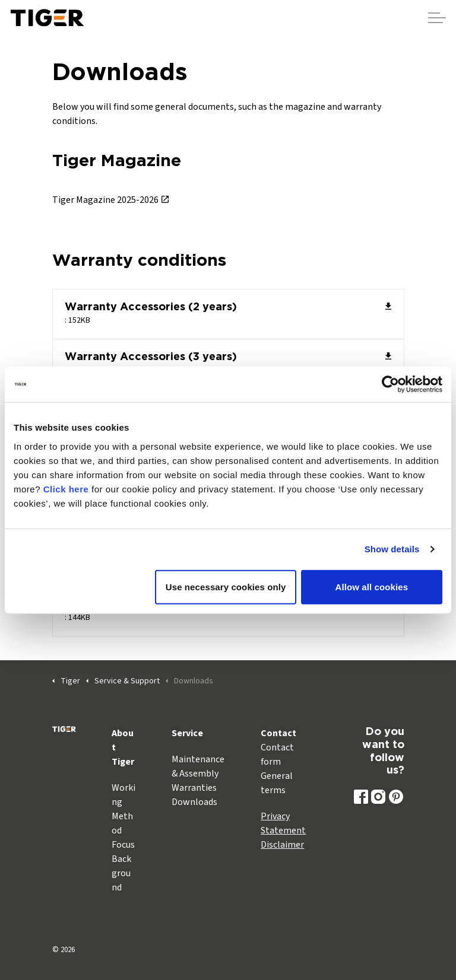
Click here (66, 489)
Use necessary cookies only (226, 586)
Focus (123, 845)
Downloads (194, 802)
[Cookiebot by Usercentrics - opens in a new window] (390, 384)
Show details (392, 549)
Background (121, 873)
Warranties (194, 788)
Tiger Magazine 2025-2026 (110, 200)
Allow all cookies (372, 586)
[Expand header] (437, 18)
